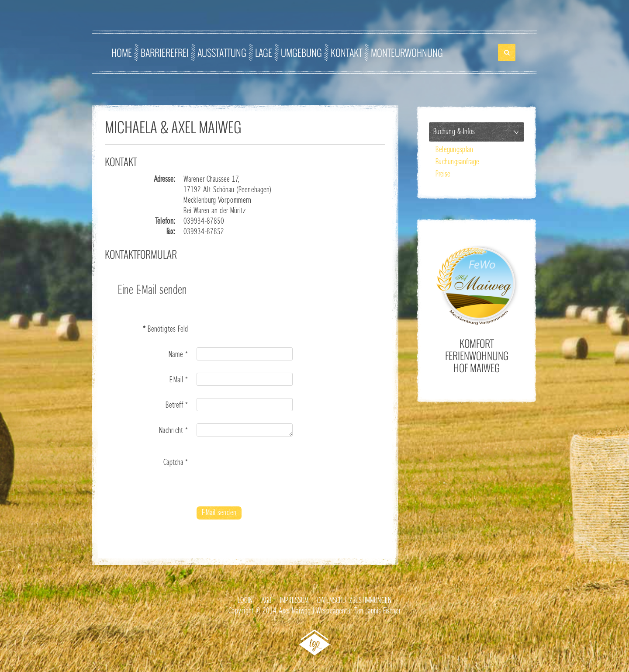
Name (178, 355)
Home (122, 52)
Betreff (177, 405)
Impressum (294, 601)
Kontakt (346, 52)
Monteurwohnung (407, 52)
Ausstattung (222, 52)
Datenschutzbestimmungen (354, 601)
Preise (443, 174)
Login (245, 601)
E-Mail (179, 380)
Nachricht (173, 431)
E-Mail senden (219, 513)
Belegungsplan (454, 150)
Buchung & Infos (454, 132)
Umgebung (301, 52)
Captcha (176, 463)
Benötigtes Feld (165, 329)
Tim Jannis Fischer (377, 611)
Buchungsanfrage (457, 162)
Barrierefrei (165, 52)
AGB (266, 601)
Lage (264, 52)
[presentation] (263, 472)
